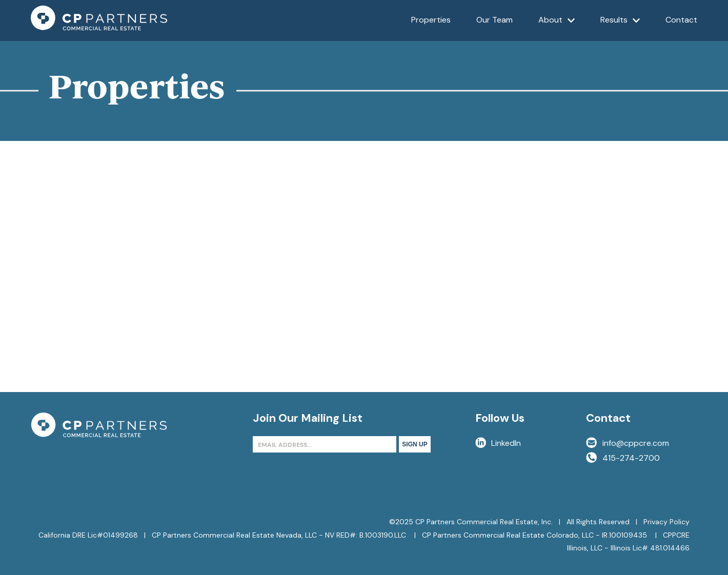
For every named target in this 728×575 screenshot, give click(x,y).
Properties (431, 20)
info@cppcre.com (627, 443)
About (557, 27)
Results (620, 27)
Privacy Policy (666, 522)
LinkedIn (498, 443)
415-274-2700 (623, 458)
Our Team (494, 20)
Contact (681, 20)
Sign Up (414, 444)
